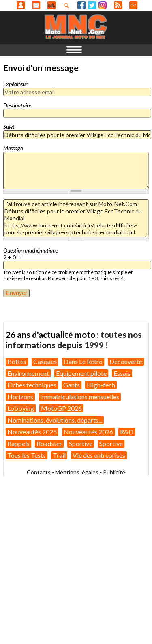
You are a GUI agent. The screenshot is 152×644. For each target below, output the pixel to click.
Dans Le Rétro (83, 361)
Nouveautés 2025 (32, 432)
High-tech (101, 385)
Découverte (126, 361)
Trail (59, 455)
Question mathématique (31, 250)
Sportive (81, 443)
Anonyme (21, 5)
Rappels (18, 443)
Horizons (20, 397)
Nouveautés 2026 (88, 432)
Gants (72, 385)
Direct (133, 5)
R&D (127, 432)
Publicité (114, 472)
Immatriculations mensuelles (80, 397)
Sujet (9, 127)
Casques (45, 361)
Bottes (17, 361)
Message (13, 148)
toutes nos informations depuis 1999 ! (74, 340)
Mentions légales (77, 472)
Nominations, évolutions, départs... (55, 420)
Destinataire (17, 105)
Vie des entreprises (99, 455)
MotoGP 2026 (61, 408)
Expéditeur (15, 84)
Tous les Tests (27, 455)
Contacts (39, 472)
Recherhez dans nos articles (68, 6)
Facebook (81, 5)
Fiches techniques (32, 385)
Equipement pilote (81, 373)
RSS (118, 5)
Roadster (49, 443)
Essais (122, 373)
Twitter (92, 5)
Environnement (28, 373)
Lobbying (21, 408)
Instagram (103, 5)
